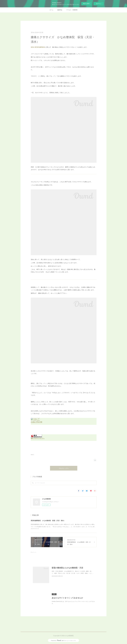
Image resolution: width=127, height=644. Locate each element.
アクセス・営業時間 (72, 10)
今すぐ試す (86, 4)
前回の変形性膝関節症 (38, 47)
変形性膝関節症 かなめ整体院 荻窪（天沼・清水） (48, 521)
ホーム (51, 10)
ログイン (99, 4)
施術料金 (60, 10)
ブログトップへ (64, 468)
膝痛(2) (32, 455)
